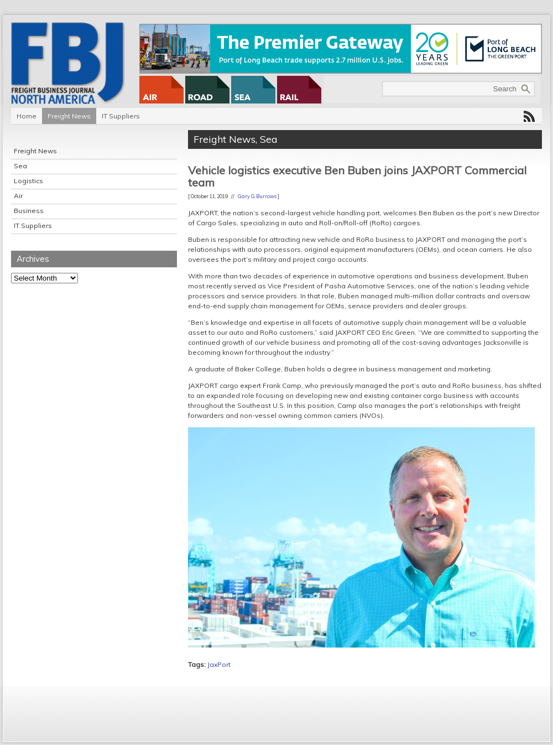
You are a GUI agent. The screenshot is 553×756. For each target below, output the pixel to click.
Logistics (28, 181)
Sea (20, 166)
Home (27, 116)
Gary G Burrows (257, 196)
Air (18, 196)
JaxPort (219, 664)
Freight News (69, 116)
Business (29, 211)
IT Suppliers (121, 116)
